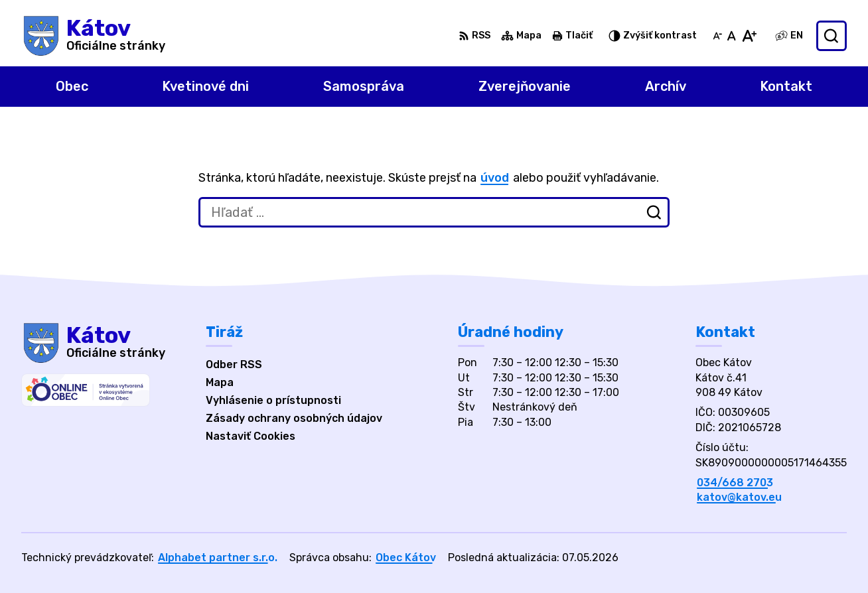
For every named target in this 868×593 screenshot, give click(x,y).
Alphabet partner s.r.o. (218, 558)
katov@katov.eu (739, 497)
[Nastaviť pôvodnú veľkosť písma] (732, 36)
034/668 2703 (735, 483)
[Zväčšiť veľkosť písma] (749, 36)
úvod (495, 178)
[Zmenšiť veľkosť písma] (717, 36)
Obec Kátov (406, 558)
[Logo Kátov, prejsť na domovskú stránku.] (93, 36)
